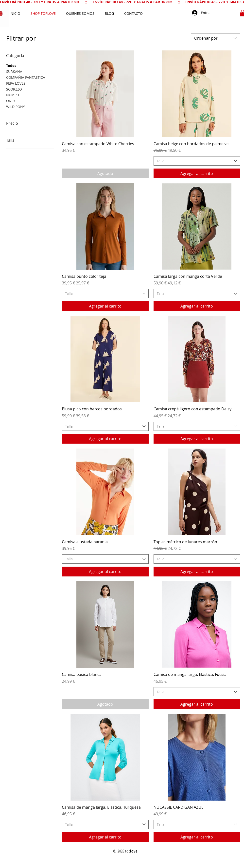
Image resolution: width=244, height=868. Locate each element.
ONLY (11, 101)
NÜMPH (13, 95)
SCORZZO (14, 89)
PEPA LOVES (16, 83)
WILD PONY (16, 106)
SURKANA (14, 71)
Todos (11, 65)
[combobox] (216, 38)
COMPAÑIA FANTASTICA (26, 77)
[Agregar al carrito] (197, 173)
